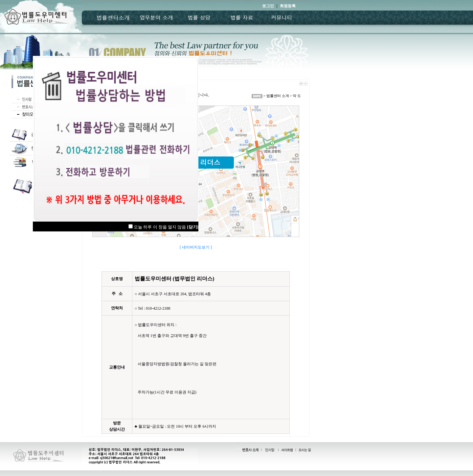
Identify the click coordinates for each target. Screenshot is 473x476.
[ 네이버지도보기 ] (196, 247)
